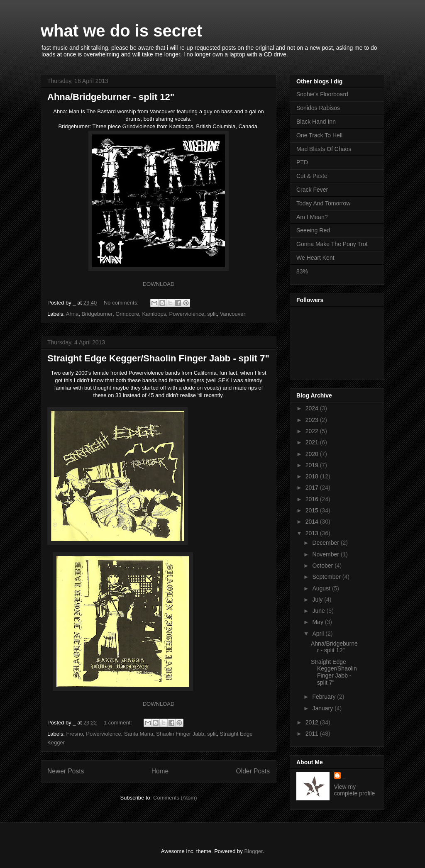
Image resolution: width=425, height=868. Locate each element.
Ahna (72, 314)
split (212, 314)
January (323, 708)
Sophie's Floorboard (322, 94)
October (323, 566)
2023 (313, 420)
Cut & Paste (312, 176)
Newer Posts (66, 771)
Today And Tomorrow (323, 203)
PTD (302, 162)
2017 (313, 488)
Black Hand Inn (316, 122)
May (318, 622)
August (322, 588)
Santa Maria (139, 734)
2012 (313, 722)
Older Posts (253, 771)
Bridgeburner (97, 314)
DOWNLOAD (159, 284)
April (319, 634)
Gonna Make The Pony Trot (332, 244)
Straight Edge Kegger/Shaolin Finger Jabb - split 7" (158, 358)
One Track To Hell (319, 135)
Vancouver (233, 314)
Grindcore (127, 314)
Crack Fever (312, 190)
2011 (313, 734)
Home (160, 771)
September (327, 577)
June (319, 611)
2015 (313, 510)
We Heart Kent (315, 258)
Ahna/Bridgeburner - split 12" (111, 97)
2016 (313, 499)
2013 (313, 533)
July (318, 600)
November (326, 554)
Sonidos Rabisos (318, 108)
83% (302, 271)
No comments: (122, 303)
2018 (313, 476)
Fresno (75, 734)
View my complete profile (355, 790)
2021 (313, 442)
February (325, 697)
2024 (313, 408)
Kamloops (154, 314)
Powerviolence (187, 314)
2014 (313, 522)
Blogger (253, 851)
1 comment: (119, 723)
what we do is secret (121, 31)
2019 (313, 465)
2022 (313, 431)
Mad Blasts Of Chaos (324, 149)
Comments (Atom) (175, 798)
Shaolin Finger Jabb (180, 734)
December (326, 543)
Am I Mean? (312, 217)
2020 (313, 454)
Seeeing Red (313, 230)
